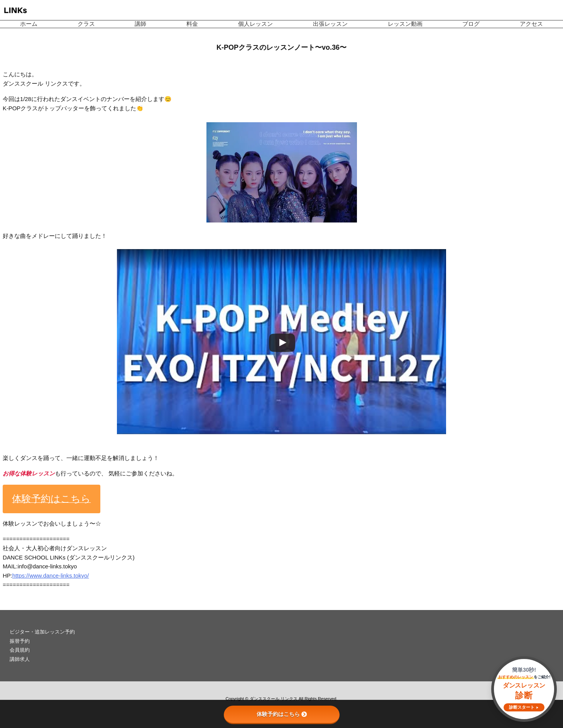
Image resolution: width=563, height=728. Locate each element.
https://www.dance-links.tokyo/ (51, 576)
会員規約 (20, 650)
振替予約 (20, 641)
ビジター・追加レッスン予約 (42, 632)
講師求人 (20, 659)
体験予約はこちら (282, 714)
